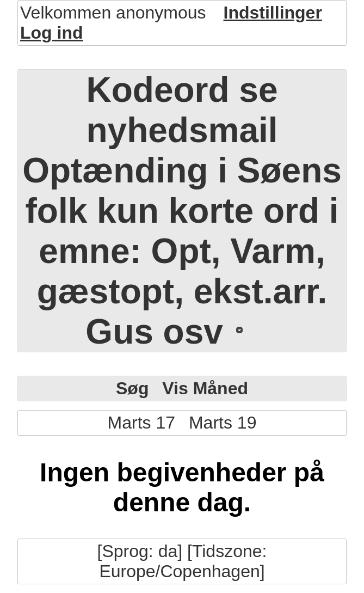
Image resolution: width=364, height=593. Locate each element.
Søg (132, 388)
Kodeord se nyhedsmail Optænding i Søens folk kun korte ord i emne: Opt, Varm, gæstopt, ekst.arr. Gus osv (182, 211)
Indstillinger (273, 13)
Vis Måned (205, 388)
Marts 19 (223, 423)
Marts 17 (141, 423)
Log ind (52, 33)
